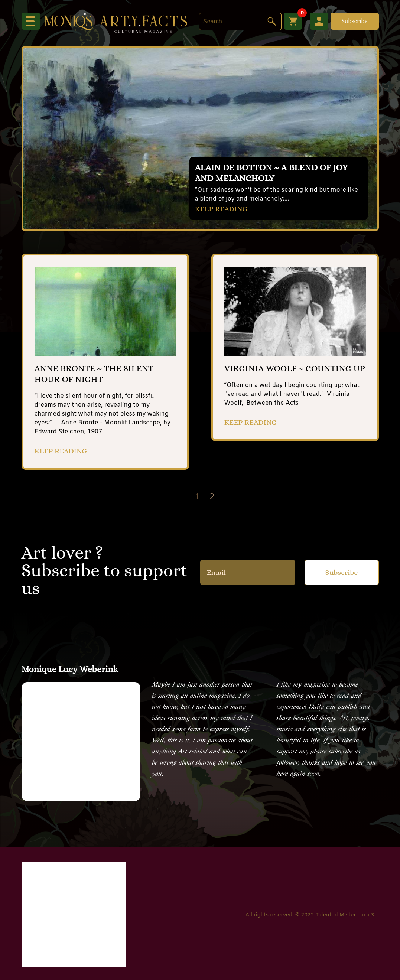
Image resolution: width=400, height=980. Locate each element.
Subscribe (354, 21)
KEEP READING (221, 209)
